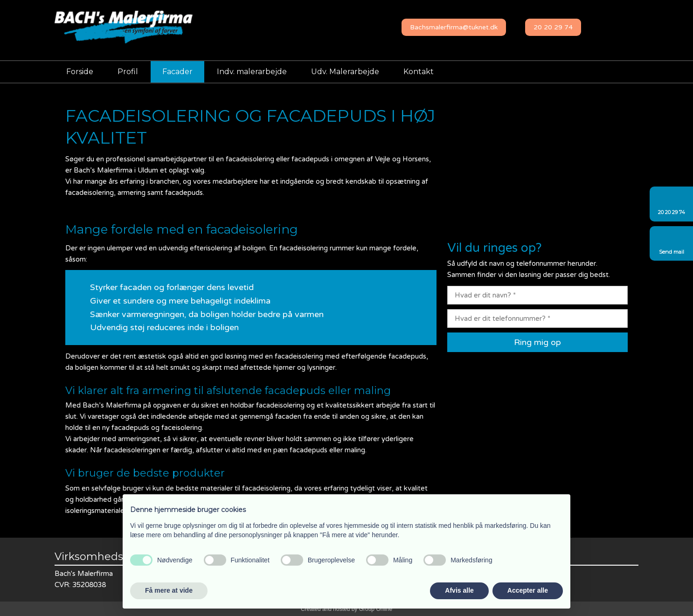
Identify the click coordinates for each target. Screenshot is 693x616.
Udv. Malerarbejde (345, 72)
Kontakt (419, 72)
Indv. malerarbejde (252, 72)
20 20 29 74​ (553, 27)
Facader (177, 72)
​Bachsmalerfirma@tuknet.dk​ (454, 27)
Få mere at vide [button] (169, 590)
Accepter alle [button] (528, 590)
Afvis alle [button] (459, 590)
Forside (80, 72)
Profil (128, 72)
